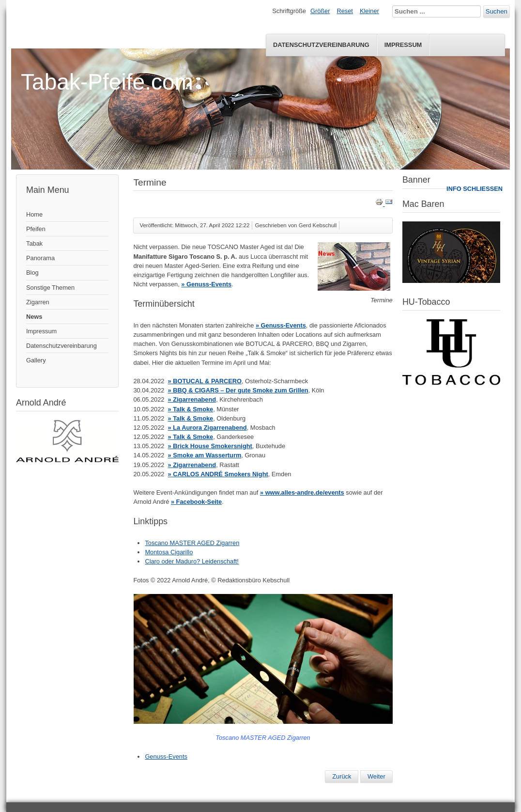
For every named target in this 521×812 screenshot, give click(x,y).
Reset (345, 11)
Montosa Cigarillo (169, 552)
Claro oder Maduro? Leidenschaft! (192, 561)
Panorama (40, 258)
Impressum (403, 45)
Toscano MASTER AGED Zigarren (192, 543)
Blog (32, 273)
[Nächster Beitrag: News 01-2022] (376, 777)
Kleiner (369, 11)
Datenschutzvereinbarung (321, 45)
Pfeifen (36, 229)
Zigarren (38, 302)
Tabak (34, 243)
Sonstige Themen (50, 288)
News (34, 317)
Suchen (497, 11)
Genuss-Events (166, 757)
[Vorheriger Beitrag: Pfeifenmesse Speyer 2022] (342, 777)
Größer (320, 11)
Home (34, 214)
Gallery (36, 360)
